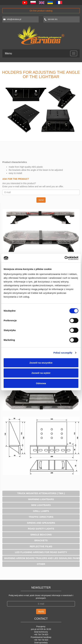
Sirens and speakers (41, 523)
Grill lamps (41, 511)
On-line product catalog (41, 11)
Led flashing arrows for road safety (41, 552)
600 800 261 (53, 19)
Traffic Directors (41, 517)
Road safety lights (41, 529)
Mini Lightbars (41, 505)
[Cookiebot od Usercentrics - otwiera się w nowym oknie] (65, 258)
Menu (8, 53)
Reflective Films (41, 546)
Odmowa (41, 383)
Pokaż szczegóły (63, 353)
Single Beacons (41, 535)
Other (41, 564)
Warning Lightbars (41, 499)
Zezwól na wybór (41, 373)
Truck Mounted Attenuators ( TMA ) (41, 493)
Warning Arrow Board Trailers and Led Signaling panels (42, 558)
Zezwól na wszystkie (41, 363)
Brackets (41, 540)
